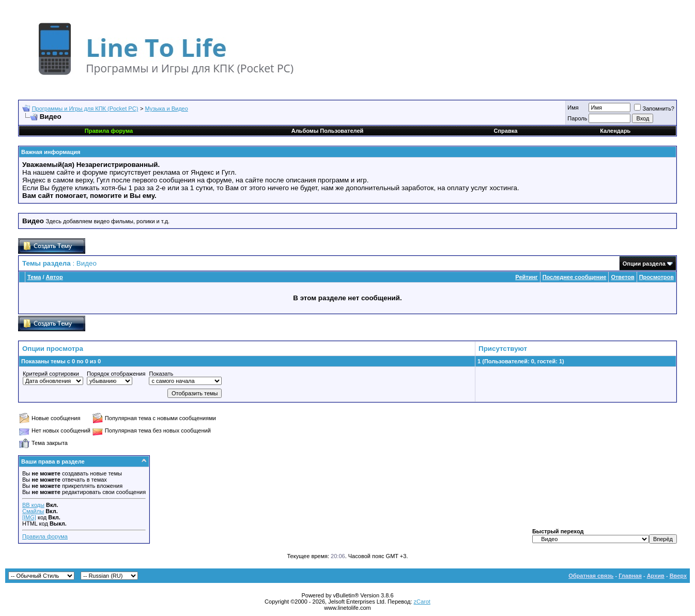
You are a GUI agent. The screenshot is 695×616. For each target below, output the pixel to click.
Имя (573, 107)
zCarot (422, 602)
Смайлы (33, 511)
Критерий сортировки (51, 374)
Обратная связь (591, 576)
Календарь (615, 131)
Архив (656, 576)
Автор (55, 277)
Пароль (577, 118)
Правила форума (45, 536)
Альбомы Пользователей (328, 131)
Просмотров (657, 277)
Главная (630, 576)
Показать (161, 374)
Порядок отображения (116, 374)
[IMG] (29, 517)
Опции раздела (644, 264)
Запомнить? (654, 109)
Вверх (678, 576)
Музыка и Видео (167, 109)
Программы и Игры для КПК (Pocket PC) (85, 109)
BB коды (33, 505)
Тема (34, 277)
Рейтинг (526, 277)
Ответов (622, 277)
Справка (506, 131)
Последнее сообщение (575, 277)
